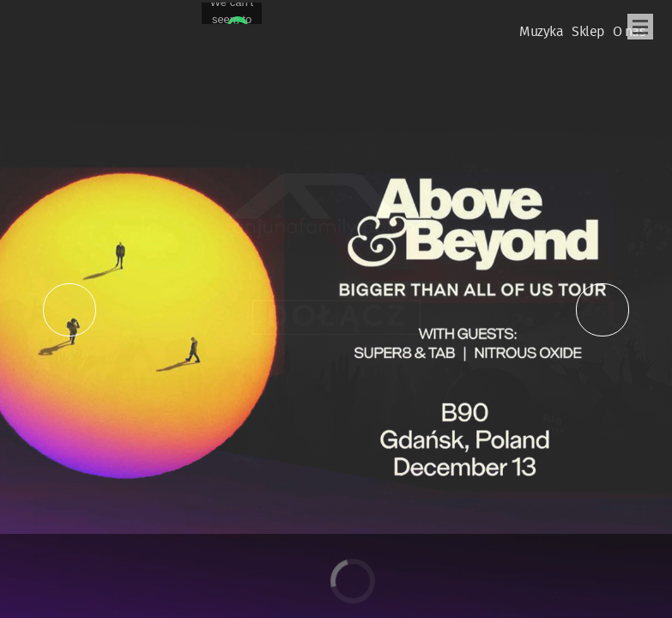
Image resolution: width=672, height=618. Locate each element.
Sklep (588, 33)
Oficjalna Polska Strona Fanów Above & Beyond (51, 22)
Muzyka (541, 33)
